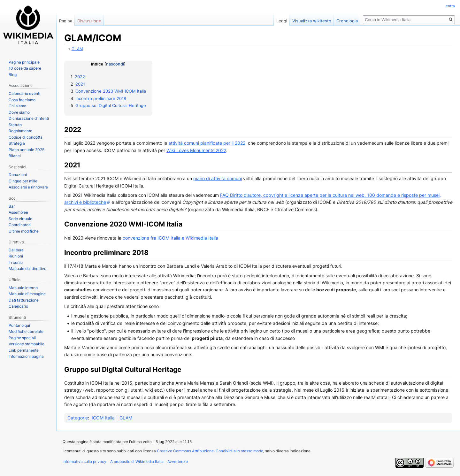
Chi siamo (17, 106)
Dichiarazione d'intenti (29, 118)
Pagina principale (24, 62)
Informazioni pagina (26, 356)
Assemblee (18, 212)
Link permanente (24, 350)
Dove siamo (19, 112)
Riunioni (16, 256)
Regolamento (20, 131)
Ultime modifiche (24, 231)
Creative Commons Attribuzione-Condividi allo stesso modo (210, 451)
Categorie (78, 418)
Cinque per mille (23, 181)
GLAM (77, 49)
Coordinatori (20, 225)
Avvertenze (178, 461)
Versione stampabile (27, 344)
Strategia (17, 143)
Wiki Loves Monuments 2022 (196, 150)
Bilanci (15, 156)
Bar (12, 206)
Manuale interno (23, 288)
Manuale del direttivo (27, 269)
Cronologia (347, 21)
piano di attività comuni (218, 178)
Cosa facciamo (22, 100)
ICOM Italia (103, 418)
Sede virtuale (20, 219)
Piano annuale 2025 (27, 150)
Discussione (89, 21)
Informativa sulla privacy (84, 461)
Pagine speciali (22, 338)
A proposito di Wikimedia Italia (137, 461)
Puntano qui (19, 325)
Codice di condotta (26, 137)
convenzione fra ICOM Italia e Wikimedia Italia (170, 238)
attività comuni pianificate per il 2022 (207, 143)
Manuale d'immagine (27, 294)
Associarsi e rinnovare (28, 187)
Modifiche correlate (26, 331)
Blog (13, 75)
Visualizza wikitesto (312, 21)
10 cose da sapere (25, 68)
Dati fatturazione (24, 300)
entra (450, 6)
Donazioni (18, 175)
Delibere (16, 250)
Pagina (66, 21)
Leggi (282, 21)
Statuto (15, 125)
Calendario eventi (24, 93)
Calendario (18, 306)
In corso (16, 262)
